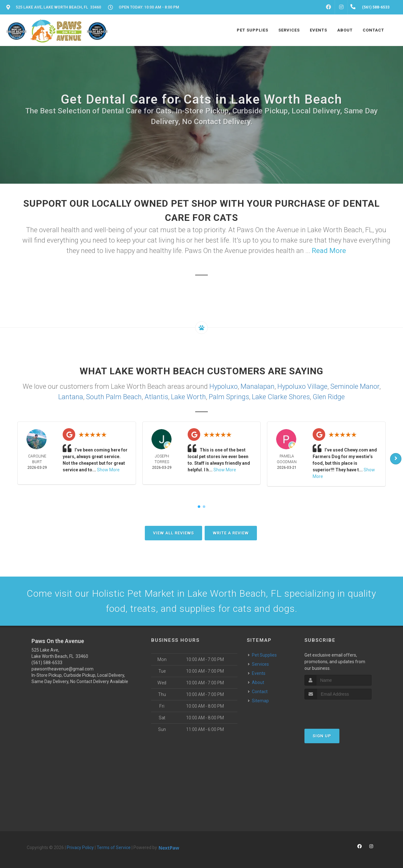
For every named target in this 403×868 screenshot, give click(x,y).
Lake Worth (188, 397)
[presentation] (338, 711)
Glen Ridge (329, 397)
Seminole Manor (355, 386)
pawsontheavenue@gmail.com (62, 669)
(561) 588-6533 (47, 663)
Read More (329, 251)
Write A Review (231, 533)
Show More (108, 470)
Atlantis (156, 397)
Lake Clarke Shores (281, 397)
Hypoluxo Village (302, 386)
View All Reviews (173, 533)
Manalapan (258, 386)
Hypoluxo (224, 386)
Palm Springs (229, 397)
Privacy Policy (80, 848)
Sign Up (322, 736)
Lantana (71, 397)
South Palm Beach (114, 397)
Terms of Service (114, 848)
